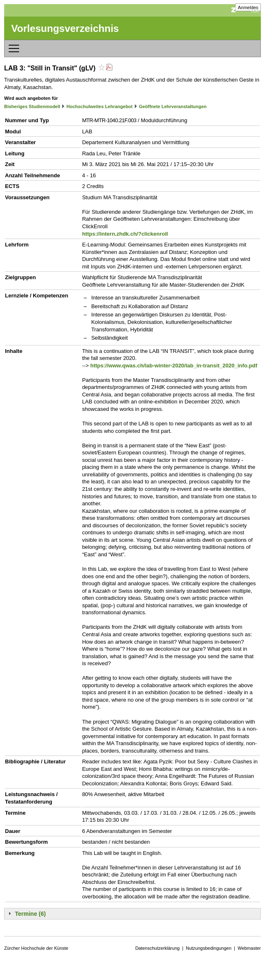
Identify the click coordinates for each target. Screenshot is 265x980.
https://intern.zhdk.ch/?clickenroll (125, 234)
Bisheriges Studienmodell (32, 106)
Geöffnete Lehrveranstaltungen (173, 106)
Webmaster (249, 948)
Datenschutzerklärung (157, 948)
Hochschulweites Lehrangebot (100, 106)
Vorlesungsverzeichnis (65, 28)
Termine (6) (30, 914)
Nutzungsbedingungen (209, 948)
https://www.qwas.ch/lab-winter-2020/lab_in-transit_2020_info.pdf (174, 366)
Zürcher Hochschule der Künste (36, 948)
